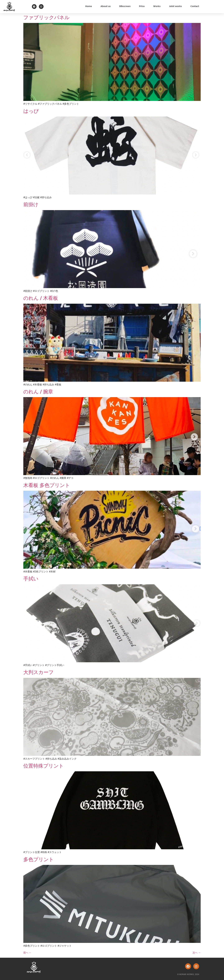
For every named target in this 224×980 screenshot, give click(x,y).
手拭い (31, 579)
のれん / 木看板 (41, 298)
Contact (195, 7)
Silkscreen (125, 7)
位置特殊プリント (44, 766)
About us (106, 7)
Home (89, 7)
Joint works (175, 7)
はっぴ (31, 111)
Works (157, 7)
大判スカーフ (38, 672)
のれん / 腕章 (38, 392)
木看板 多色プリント (47, 485)
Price (142, 7)
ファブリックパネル (46, 17)
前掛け (31, 204)
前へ (27, 953)
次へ (197, 953)
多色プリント (39, 859)
